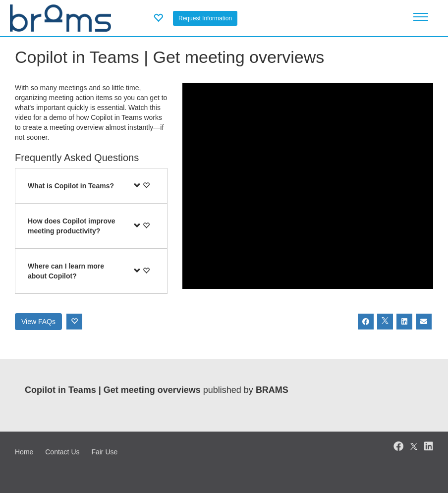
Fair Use (104, 452)
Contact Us (62, 452)
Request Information (205, 18)
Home (24, 452)
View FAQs (38, 322)
